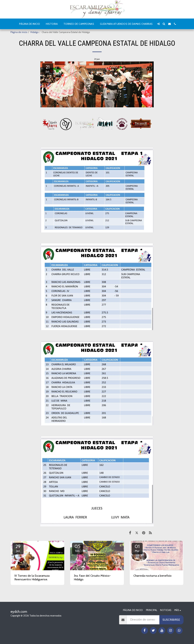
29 (18, 548)
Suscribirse (171, 620)
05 (77, 548)
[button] (158, 24)
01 (137, 548)
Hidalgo (34, 32)
